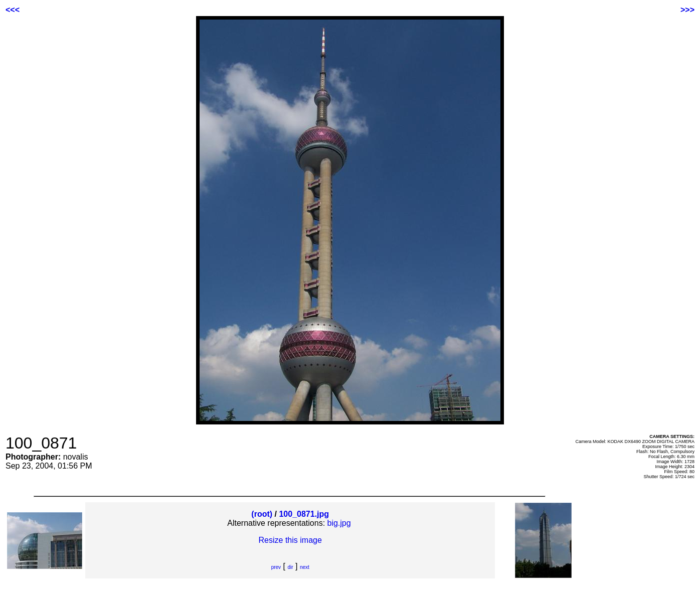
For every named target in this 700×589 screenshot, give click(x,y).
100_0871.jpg (304, 514)
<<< (13, 10)
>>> (687, 10)
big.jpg (339, 523)
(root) (262, 514)
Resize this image (290, 540)
